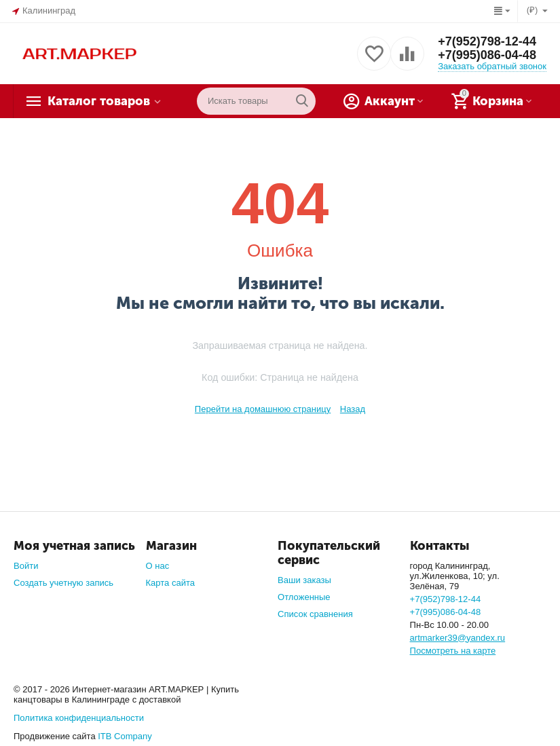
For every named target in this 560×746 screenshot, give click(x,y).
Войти (26, 566)
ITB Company (125, 736)
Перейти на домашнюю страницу (263, 409)
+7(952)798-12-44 (487, 41)
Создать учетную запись (63, 583)
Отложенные (304, 597)
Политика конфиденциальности (79, 718)
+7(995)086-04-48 (487, 55)
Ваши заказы (304, 580)
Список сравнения (315, 614)
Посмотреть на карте (453, 651)
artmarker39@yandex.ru (458, 638)
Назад (353, 409)
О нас (158, 566)
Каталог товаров (99, 101)
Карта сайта (171, 583)
